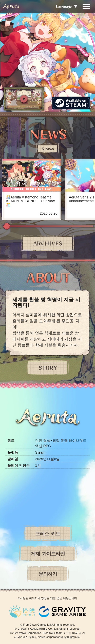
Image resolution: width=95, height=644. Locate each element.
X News (48, 149)
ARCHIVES (48, 243)
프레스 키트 (48, 533)
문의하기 (48, 574)
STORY (48, 368)
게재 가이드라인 (48, 553)
